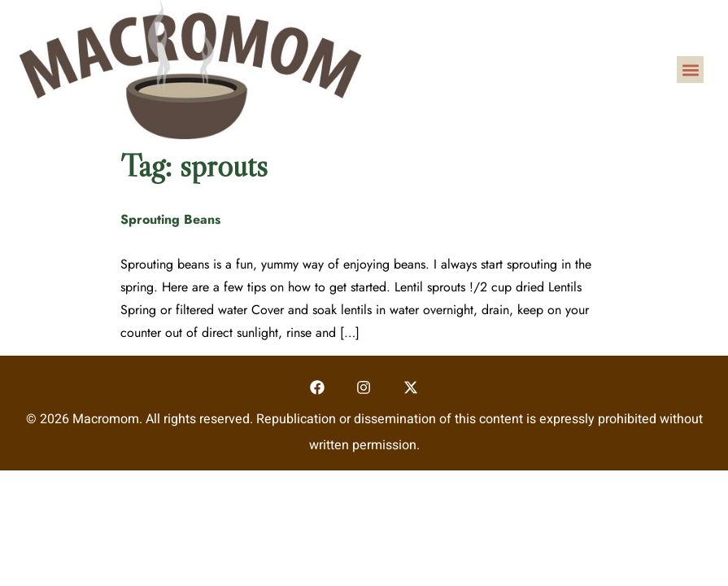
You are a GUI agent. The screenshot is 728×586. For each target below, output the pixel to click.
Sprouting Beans (170, 219)
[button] (690, 70)
